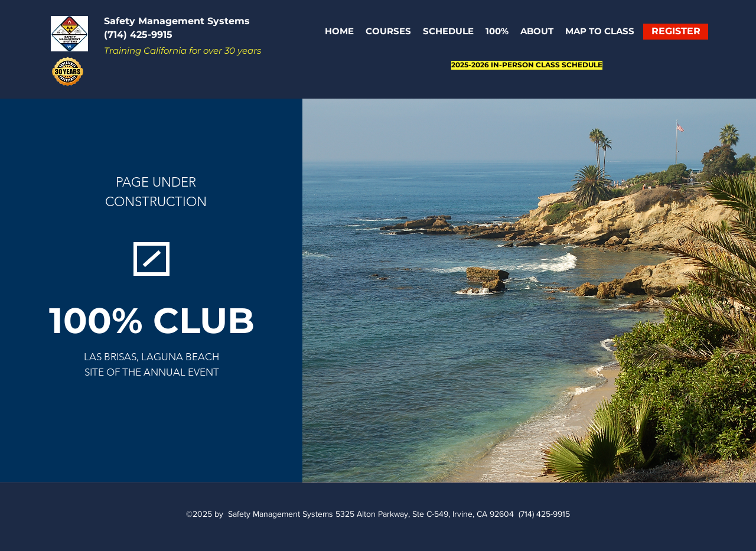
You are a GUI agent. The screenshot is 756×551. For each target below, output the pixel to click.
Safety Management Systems (177, 21)
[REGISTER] (676, 32)
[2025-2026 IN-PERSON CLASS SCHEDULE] (527, 65)
